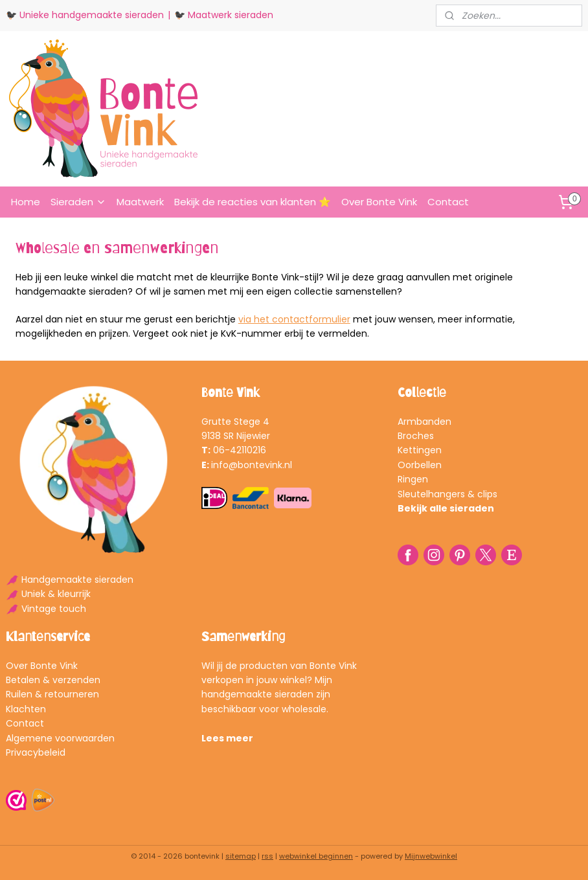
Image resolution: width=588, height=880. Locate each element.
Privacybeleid (36, 752)
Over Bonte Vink (379, 202)
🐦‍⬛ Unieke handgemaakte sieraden (85, 15)
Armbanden (424, 422)
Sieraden (78, 202)
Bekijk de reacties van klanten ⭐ (253, 202)
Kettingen (420, 450)
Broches (416, 436)
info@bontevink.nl (252, 465)
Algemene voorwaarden (60, 738)
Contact (448, 202)
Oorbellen (420, 465)
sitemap (241, 856)
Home (26, 202)
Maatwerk (140, 202)
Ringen (413, 479)
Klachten (26, 709)
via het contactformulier (294, 319)
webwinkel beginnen (316, 856)
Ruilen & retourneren (52, 694)
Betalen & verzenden (53, 680)
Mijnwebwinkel (431, 856)
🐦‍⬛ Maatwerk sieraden (224, 15)
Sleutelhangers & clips (447, 494)
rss (267, 856)
